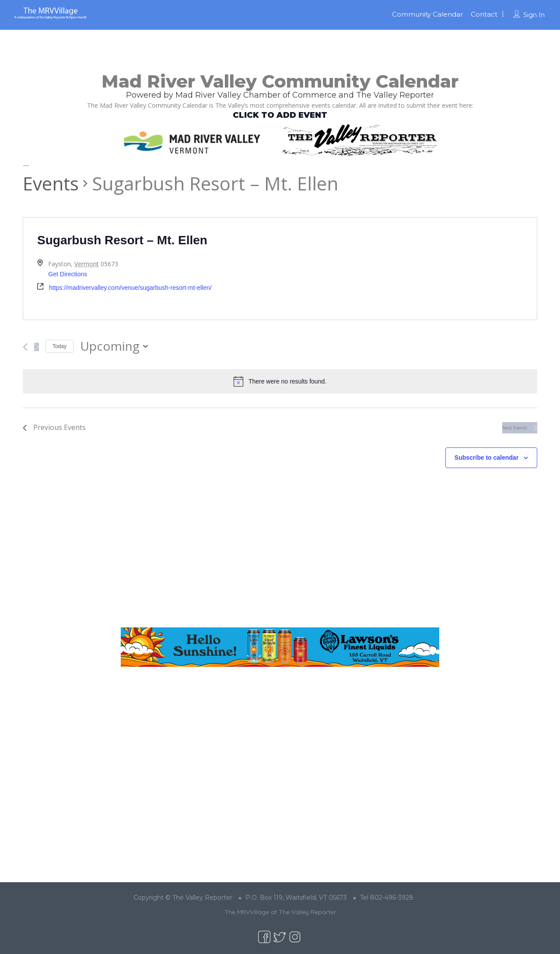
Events (51, 183)
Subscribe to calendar (486, 458)
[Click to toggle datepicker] (114, 346)
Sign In (534, 15)
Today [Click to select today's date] (59, 346)
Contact (484, 14)
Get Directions (68, 274)
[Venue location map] (408, 269)
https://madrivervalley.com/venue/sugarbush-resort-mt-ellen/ (130, 288)
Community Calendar (427, 14)
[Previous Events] (25, 347)
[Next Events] (37, 347)
